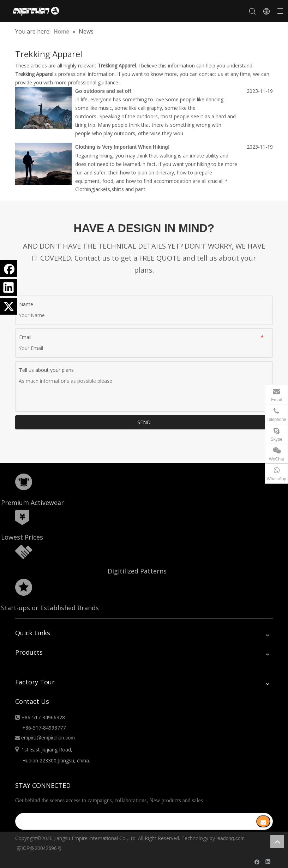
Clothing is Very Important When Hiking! (122, 147)
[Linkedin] (8, 287)
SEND (144, 422)
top (277, 842)
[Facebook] (8, 269)
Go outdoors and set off (103, 91)
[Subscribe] (263, 821)
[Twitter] (8, 306)
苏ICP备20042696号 (39, 848)
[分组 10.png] (24, 587)
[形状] (24, 482)
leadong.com (230, 838)
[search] (131, 821)
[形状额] (24, 552)
